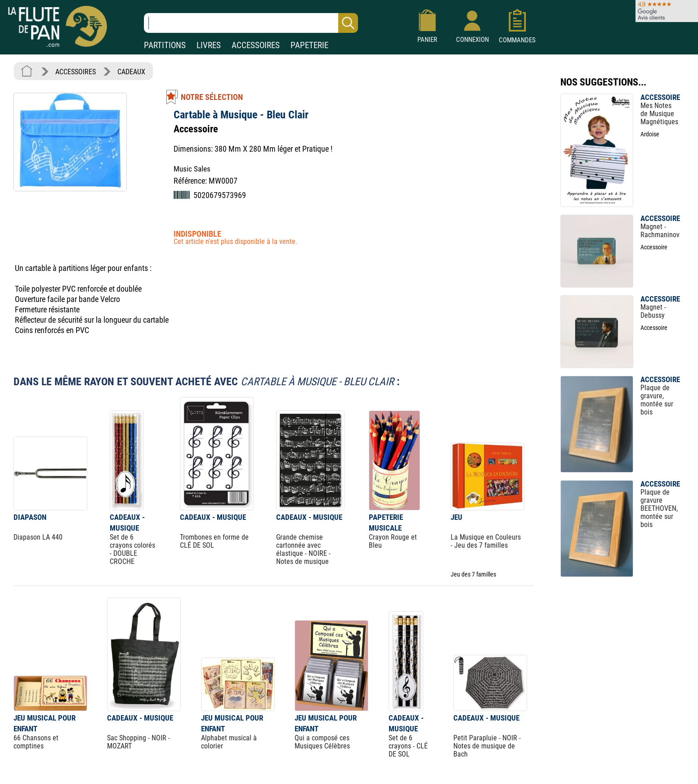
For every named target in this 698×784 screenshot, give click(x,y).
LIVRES (209, 45)
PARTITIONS (165, 45)
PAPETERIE (309, 45)
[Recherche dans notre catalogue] (251, 23)
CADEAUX (131, 72)
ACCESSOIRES (256, 45)
